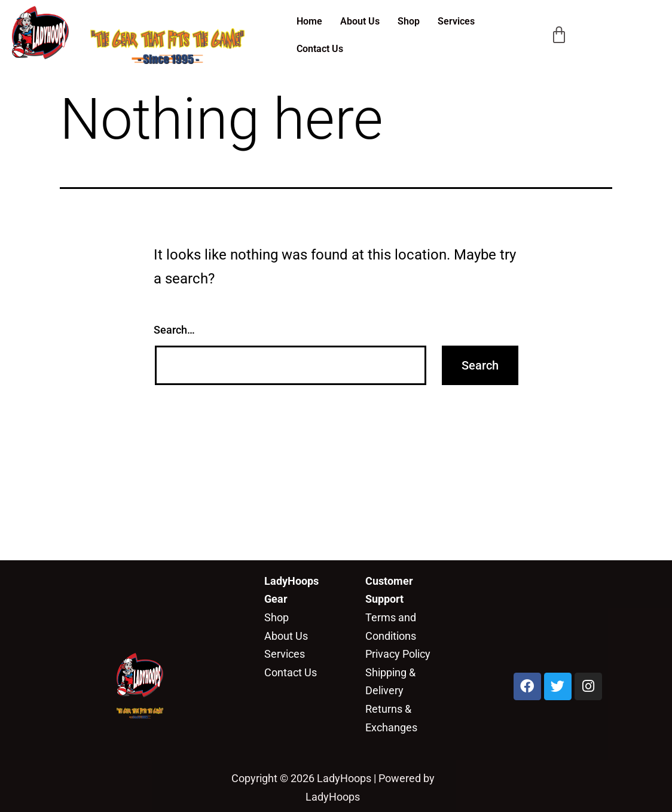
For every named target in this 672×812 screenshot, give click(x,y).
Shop (409, 21)
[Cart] (559, 35)
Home (309, 21)
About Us (360, 21)
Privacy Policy (398, 654)
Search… (174, 330)
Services (456, 21)
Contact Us (320, 49)
